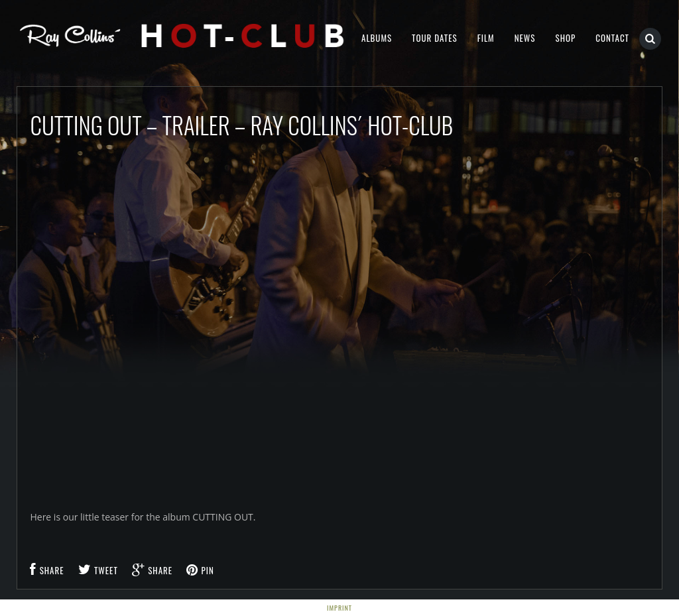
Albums (377, 38)
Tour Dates (435, 38)
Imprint (339, 608)
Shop (565, 38)
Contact (612, 38)
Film (486, 38)
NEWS (525, 38)
